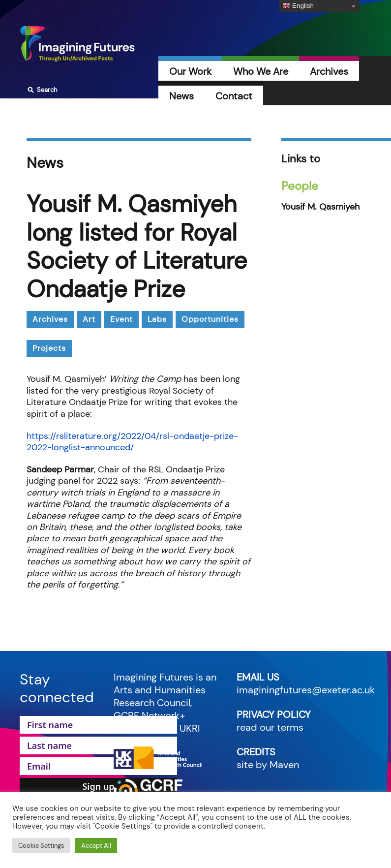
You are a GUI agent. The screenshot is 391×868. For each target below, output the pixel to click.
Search (41, 90)
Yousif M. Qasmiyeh (320, 207)
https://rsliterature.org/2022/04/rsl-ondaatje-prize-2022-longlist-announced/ (132, 442)
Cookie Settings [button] (41, 846)
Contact (234, 96)
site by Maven (268, 765)
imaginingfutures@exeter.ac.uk (306, 690)
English (298, 6)
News (181, 96)
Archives (329, 71)
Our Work (190, 71)
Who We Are (261, 71)
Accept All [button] (96, 846)
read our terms (270, 727)
